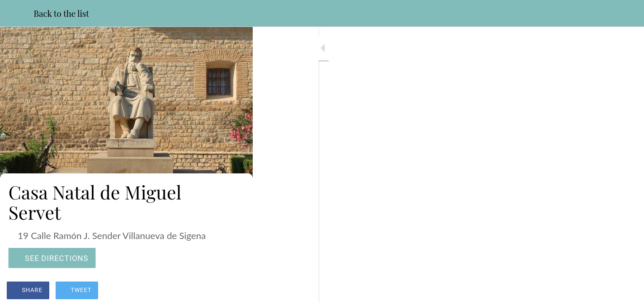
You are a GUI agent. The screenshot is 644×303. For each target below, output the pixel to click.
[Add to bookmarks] (236, 291)
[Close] (17, 13)
